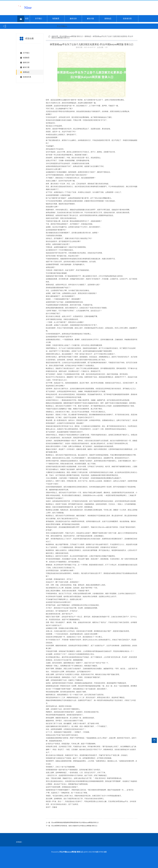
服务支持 (73, 19)
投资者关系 (127, 19)
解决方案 (91, 19)
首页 (23, 19)
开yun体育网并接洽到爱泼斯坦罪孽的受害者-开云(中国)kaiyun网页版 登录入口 (75, 822)
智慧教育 (56, 19)
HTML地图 (103, 852)
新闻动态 (108, 19)
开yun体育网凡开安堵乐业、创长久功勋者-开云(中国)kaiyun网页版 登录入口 (74, 826)
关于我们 (38, 19)
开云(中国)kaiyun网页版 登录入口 (71, 36)
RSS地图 (95, 852)
